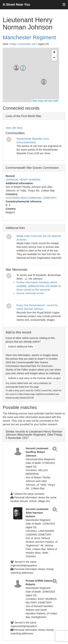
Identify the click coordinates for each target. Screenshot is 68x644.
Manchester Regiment (29, 37)
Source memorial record (30, 293)
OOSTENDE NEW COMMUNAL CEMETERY (31, 198)
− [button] (54, 58)
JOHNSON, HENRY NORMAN (23, 180)
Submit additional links (21, 347)
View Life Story (14, 128)
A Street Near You (16, 5)
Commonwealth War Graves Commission (32, 168)
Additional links (15, 228)
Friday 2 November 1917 (23, 44)
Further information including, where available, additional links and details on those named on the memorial (39, 286)
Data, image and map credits (45, 101)
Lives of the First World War (23, 116)
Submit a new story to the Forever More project (34, 378)
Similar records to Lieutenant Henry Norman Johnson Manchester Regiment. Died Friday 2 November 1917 (34, 435)
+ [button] (54, 53)
